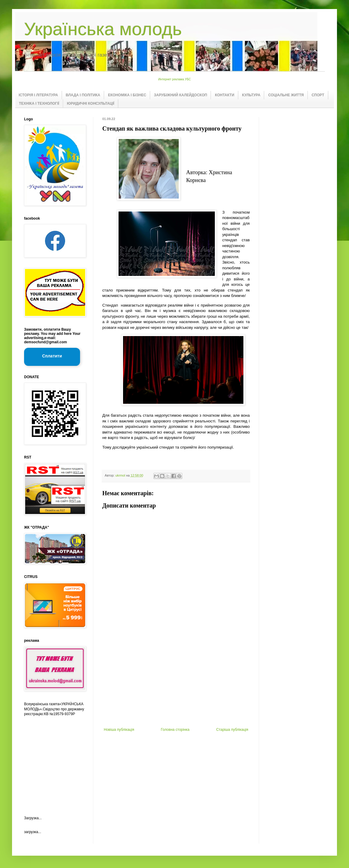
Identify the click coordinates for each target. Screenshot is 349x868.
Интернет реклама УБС (175, 79)
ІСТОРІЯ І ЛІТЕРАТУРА (38, 95)
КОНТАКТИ (224, 95)
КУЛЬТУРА (251, 95)
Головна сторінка (175, 730)
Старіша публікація (232, 730)
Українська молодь (103, 29)
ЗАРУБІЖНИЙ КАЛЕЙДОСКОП (181, 95)
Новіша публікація (119, 730)
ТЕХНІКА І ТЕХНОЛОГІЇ (39, 103)
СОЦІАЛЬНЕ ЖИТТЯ (286, 95)
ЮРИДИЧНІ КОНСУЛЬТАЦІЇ (91, 103)
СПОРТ (318, 95)
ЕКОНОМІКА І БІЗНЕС (127, 95)
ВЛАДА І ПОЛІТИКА (83, 95)
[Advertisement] (176, 682)
